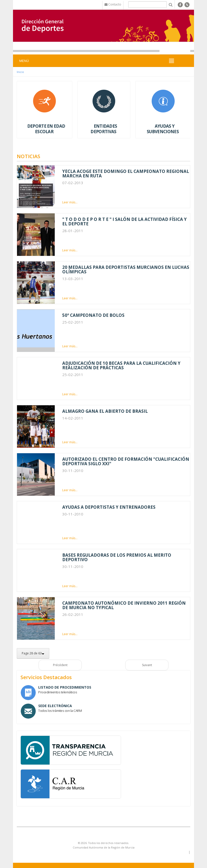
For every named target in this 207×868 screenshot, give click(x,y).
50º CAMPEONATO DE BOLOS (93, 315)
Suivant (147, 665)
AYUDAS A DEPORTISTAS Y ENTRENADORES (109, 507)
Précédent (60, 665)
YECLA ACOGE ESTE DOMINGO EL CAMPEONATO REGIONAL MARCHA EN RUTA (126, 174)
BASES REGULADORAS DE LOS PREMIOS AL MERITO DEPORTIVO (117, 557)
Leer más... (70, 202)
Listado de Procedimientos (65, 687)
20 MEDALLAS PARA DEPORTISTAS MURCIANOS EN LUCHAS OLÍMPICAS (126, 269)
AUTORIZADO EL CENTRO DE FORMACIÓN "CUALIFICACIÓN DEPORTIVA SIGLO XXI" (126, 461)
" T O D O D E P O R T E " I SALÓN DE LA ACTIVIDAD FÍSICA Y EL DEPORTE (124, 221)
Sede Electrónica (55, 706)
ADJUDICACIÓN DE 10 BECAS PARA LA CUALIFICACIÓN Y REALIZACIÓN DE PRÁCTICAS (121, 365)
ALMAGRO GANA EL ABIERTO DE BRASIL (105, 411)
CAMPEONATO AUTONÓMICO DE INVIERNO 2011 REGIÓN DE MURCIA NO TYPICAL (124, 605)
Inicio (20, 72)
